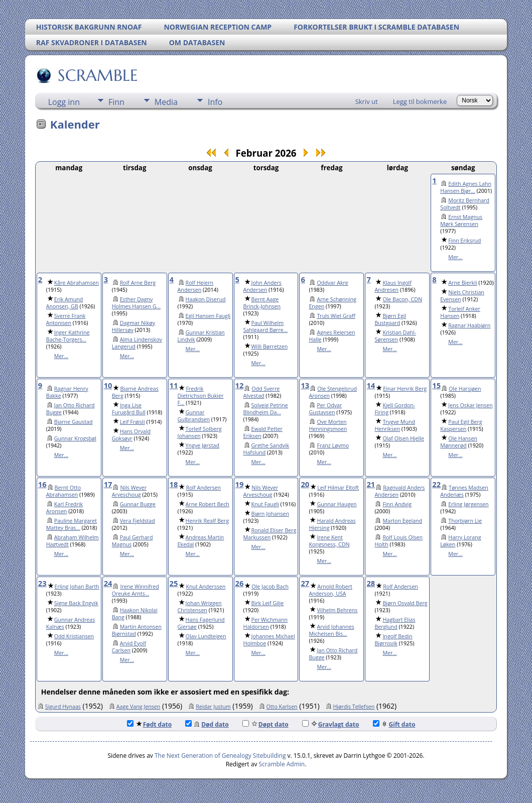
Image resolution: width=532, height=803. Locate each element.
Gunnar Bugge (138, 504)
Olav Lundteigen (206, 636)
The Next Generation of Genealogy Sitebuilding (220, 756)
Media (166, 102)
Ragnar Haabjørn (469, 325)
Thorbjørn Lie (465, 521)
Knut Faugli (265, 504)
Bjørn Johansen (271, 514)
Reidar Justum (213, 707)
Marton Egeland (402, 521)
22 (436, 484)
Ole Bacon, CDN (402, 299)
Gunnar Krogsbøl (75, 438)
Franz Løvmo (333, 445)
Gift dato (394, 724)
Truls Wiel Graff (336, 316)
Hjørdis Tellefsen (354, 707)
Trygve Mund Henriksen (395, 425)
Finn (116, 102)
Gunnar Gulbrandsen (194, 416)
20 (305, 484)
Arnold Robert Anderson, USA (330, 590)
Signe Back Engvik (76, 603)
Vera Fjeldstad (138, 521)
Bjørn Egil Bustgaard (390, 319)
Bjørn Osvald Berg (405, 603)
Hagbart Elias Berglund (395, 623)
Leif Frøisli (132, 422)
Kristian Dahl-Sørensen (395, 336)
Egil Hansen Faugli (208, 316)
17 (108, 484)
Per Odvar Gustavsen (325, 409)
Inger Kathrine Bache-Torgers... (68, 336)
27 (305, 583)
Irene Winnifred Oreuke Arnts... (136, 590)
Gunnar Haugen (337, 504)
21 (371, 484)
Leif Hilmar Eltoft (338, 488)
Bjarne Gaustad (74, 422)
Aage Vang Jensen (139, 707)
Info (215, 102)
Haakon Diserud (206, 299)
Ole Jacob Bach (270, 587)
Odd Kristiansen (74, 636)
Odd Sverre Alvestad (262, 392)
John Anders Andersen (262, 286)
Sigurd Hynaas (63, 707)
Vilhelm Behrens (337, 610)
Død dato (207, 724)
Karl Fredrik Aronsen (64, 508)
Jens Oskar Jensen (470, 405)
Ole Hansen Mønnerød (459, 442)
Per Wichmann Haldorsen (266, 623)
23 (42, 583)
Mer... (455, 257)
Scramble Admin (282, 764)
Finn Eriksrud (464, 241)
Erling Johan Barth (77, 587)
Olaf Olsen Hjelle (403, 438)
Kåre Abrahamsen (77, 283)
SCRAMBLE (97, 75)
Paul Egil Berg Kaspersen (461, 425)
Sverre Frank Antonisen (66, 319)
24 (108, 583)
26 (240, 583)
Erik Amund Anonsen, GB (65, 303)
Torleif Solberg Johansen (200, 432)
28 (371, 583)
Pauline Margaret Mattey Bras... (72, 524)
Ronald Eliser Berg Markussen (270, 534)
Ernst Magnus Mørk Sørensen (461, 220)
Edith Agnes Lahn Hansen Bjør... (466, 187)
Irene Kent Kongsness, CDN (329, 541)
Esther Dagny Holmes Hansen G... (136, 303)
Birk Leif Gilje (268, 603)
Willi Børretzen (270, 347)
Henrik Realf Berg (207, 521)
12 (240, 385)
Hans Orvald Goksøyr (131, 435)
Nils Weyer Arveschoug (129, 491)
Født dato (149, 724)
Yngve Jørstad (203, 445)
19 (240, 484)
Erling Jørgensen (468, 504)
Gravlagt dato (331, 724)
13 (305, 385)
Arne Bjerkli (462, 283)
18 (174, 484)
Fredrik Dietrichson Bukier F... (201, 396)
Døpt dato (265, 724)
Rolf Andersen (203, 488)
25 (174, 583)
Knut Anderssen (206, 587)
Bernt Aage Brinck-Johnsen (262, 303)
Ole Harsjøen (465, 389)
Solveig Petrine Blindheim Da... (266, 409)
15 (436, 385)
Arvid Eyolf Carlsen (129, 647)
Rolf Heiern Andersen (195, 286)
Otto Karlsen (282, 707)
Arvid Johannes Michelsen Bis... (331, 630)
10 (108, 385)
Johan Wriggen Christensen (200, 607)
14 (371, 385)
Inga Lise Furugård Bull (129, 409)
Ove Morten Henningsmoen (328, 425)
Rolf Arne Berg (138, 283)
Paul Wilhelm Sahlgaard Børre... (266, 326)
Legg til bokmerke (420, 101)
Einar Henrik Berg (405, 389)
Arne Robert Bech (208, 504)
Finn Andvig (397, 504)
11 (174, 385)
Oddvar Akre (332, 283)
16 (42, 484)
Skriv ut (367, 101)
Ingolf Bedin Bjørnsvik (393, 640)
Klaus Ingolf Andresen (393, 286)
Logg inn (64, 102)
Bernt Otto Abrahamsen (63, 491)
